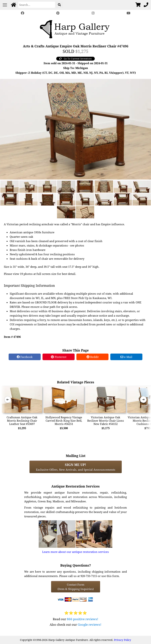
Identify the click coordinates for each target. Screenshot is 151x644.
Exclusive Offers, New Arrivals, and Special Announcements (76, 467)
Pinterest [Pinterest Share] (59, 357)
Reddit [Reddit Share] (93, 357)
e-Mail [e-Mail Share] (126, 357)
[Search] (37, 5)
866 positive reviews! (83, 619)
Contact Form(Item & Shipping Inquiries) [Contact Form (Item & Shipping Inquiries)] (76, 587)
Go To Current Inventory (75, 59)
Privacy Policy (123, 640)
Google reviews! (90, 625)
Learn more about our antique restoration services (75, 552)
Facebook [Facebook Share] (25, 357)
